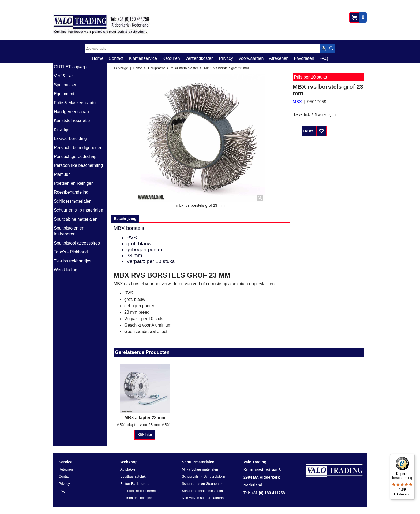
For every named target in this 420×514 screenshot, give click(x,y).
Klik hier (145, 435)
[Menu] (411, 457)
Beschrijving (125, 219)
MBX (297, 102)
